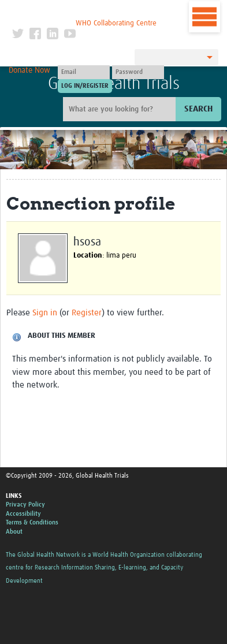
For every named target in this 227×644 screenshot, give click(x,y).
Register (87, 313)
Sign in (45, 313)
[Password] (138, 72)
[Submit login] (85, 86)
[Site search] (121, 109)
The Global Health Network (84, 11)
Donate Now (29, 70)
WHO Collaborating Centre (116, 23)
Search (198, 109)
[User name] (84, 72)
